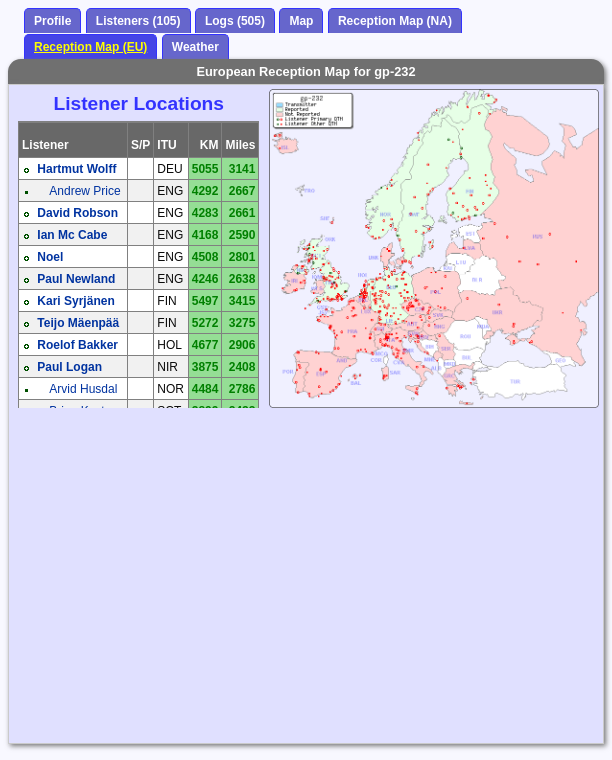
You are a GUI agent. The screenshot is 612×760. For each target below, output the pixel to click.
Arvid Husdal (83, 389)
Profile (52, 21)
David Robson (77, 213)
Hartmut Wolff (76, 169)
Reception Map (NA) (395, 21)
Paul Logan (69, 367)
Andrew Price (84, 191)
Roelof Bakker (77, 345)
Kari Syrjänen (75, 301)
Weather (195, 47)
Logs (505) (235, 21)
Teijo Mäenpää (78, 323)
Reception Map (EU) (90, 47)
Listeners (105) (138, 21)
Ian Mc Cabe (72, 235)
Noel (50, 257)
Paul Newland (76, 279)
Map (301, 21)
